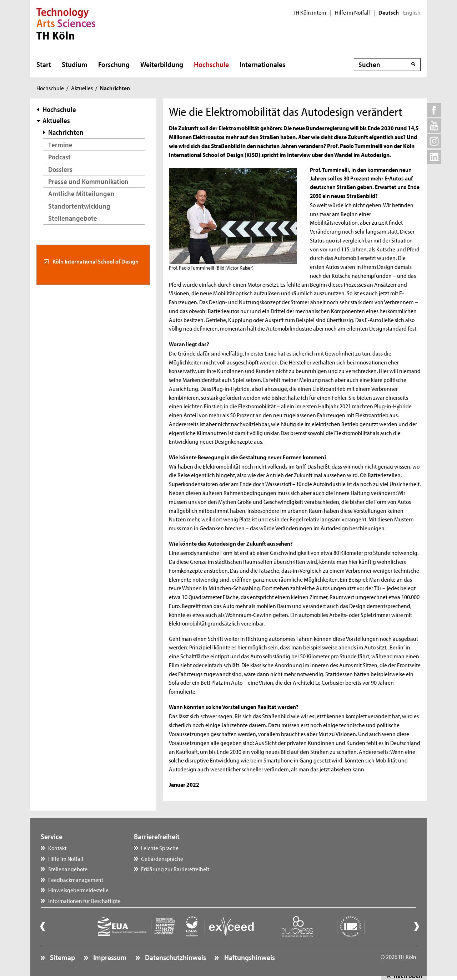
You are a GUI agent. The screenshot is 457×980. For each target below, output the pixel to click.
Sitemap (62, 957)
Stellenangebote (73, 218)
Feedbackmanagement (76, 879)
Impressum (109, 957)
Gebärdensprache (162, 858)
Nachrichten (66, 132)
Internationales (262, 64)
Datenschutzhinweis (175, 957)
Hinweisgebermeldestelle (78, 890)
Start (44, 64)
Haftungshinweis (249, 957)
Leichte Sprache (160, 848)
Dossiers (60, 169)
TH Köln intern (310, 12)
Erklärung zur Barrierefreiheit (175, 869)
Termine (60, 145)
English (412, 12)
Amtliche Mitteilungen (81, 193)
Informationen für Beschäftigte (84, 900)
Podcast (59, 157)
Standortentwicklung (79, 206)
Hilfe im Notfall (352, 12)
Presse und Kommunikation (88, 181)
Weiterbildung (162, 64)
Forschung (114, 64)
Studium (75, 64)
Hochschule (211, 64)
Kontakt (57, 848)
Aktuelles (82, 88)
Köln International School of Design (95, 261)
